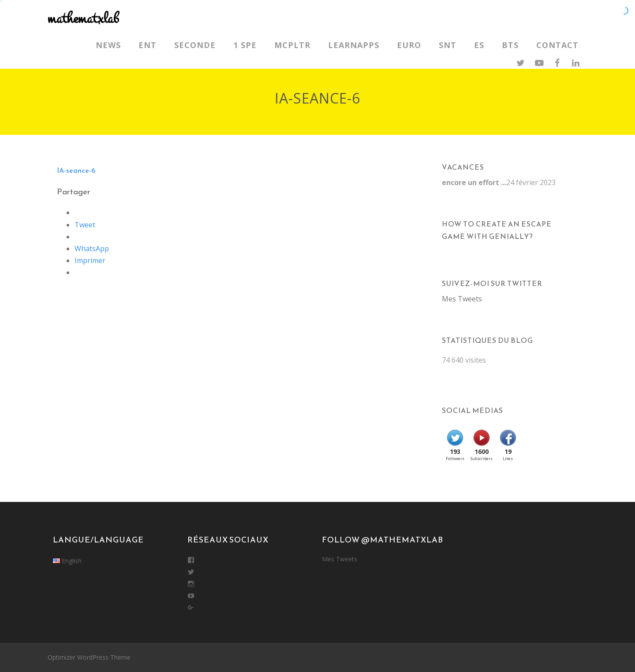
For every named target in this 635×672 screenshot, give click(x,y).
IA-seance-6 (76, 170)
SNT (448, 45)
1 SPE (245, 45)
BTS (510, 45)
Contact (557, 45)
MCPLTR (292, 45)
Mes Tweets (462, 299)
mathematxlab (83, 19)
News (108, 45)
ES (479, 45)
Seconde (195, 45)
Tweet (85, 225)
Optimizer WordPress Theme (89, 657)
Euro (409, 45)
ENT (148, 45)
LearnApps (354, 45)
